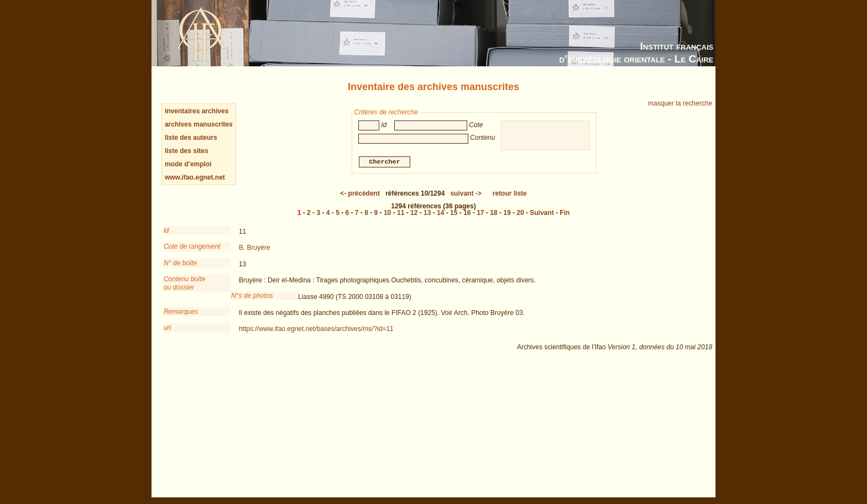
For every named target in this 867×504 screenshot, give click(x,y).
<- (360, 193)
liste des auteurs (191, 138)
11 (401, 213)
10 (387, 213)
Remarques (181, 312)
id (166, 230)
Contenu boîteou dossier (184, 283)
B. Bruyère (255, 248)
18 (493, 213)
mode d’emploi (188, 164)
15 (454, 213)
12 (414, 213)
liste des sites (187, 151)
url (167, 328)
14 (440, 213)
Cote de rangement (192, 246)
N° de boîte (180, 263)
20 (520, 213)
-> (466, 193)
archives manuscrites (199, 124)
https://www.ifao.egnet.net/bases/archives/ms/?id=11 (316, 329)
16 (467, 213)
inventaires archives (197, 111)
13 (427, 213)
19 (507, 213)
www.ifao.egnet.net (195, 177)
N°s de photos (252, 296)
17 (480, 213)
